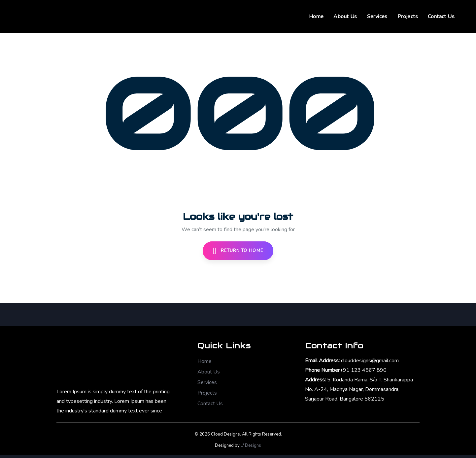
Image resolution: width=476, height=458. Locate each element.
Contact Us (210, 404)
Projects (207, 393)
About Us (209, 372)
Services (207, 382)
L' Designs (251, 445)
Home (204, 361)
